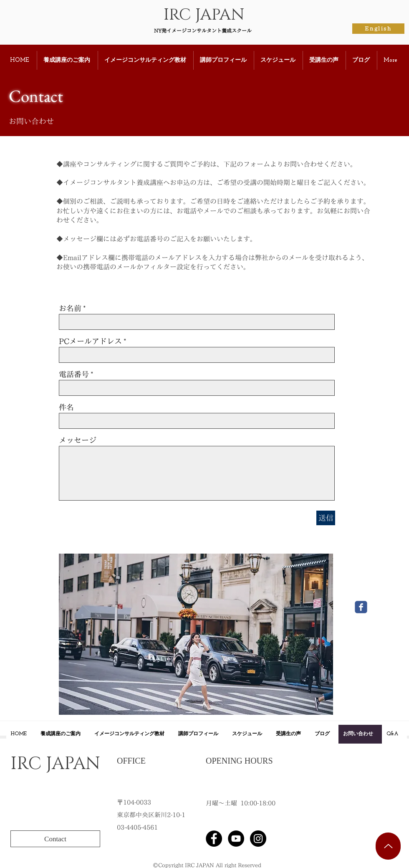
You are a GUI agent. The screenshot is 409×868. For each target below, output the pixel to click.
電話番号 (74, 374)
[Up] (388, 846)
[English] (378, 29)
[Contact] (55, 839)
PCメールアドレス (90, 341)
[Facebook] (214, 839)
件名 (66, 407)
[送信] (326, 518)
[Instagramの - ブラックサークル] (258, 839)
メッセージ (78, 440)
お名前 (70, 308)
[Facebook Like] (331, 839)
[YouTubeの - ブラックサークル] (236, 839)
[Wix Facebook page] (361, 607)
